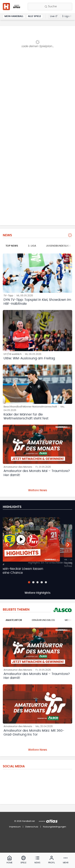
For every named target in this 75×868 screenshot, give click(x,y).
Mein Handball (14, 16)
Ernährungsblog (43, 620)
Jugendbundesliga (58, 246)
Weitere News (38, 490)
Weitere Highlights (37, 593)
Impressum (15, 827)
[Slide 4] (42, 582)
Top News (12, 246)
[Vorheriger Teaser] (7, 545)
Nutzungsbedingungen (55, 827)
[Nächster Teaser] (68, 545)
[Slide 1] (29, 582)
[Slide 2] (33, 582)
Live (54, 16)
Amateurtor (14, 620)
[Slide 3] (37, 582)
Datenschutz (32, 827)
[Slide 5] (46, 582)
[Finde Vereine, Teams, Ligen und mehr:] (50, 7)
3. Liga (32, 246)
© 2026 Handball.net (25, 821)
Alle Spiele (35, 16)
